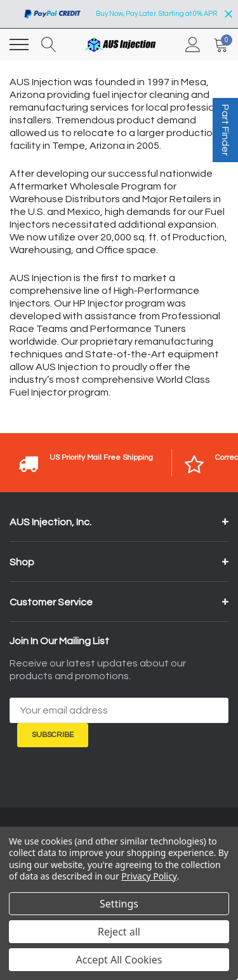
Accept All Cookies (119, 960)
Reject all (119, 932)
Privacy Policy (149, 876)
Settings (119, 904)
